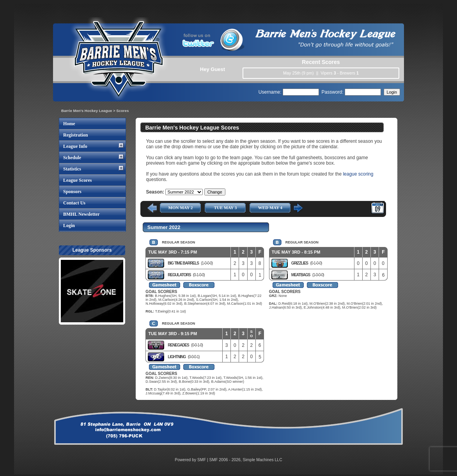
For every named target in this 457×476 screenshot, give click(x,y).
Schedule (72, 158)
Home (69, 124)
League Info (75, 146)
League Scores (77, 180)
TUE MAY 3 (225, 208)
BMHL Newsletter (81, 214)
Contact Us (74, 203)
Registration (75, 135)
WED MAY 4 (270, 208)
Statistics (72, 169)
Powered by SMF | (192, 460)
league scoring (358, 174)
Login (69, 226)
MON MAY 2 (181, 208)
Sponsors (72, 192)
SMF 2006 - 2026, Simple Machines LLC (246, 460)
